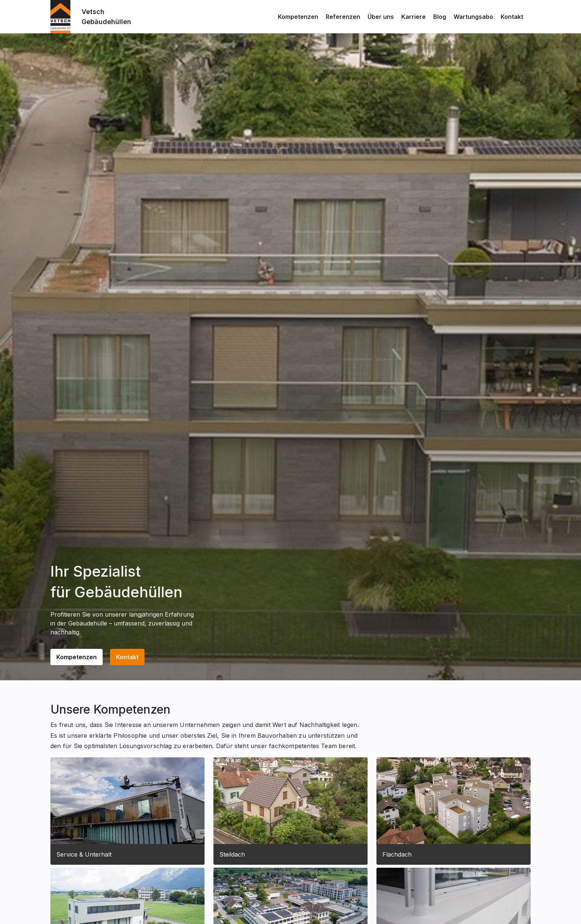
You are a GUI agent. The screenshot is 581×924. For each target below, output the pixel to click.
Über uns (381, 17)
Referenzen (343, 17)
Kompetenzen (298, 17)
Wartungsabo (473, 17)
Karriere (414, 17)
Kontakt (512, 17)
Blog (440, 17)
